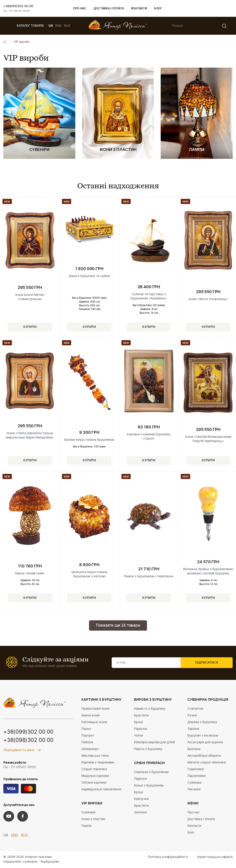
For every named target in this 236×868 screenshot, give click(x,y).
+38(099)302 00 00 (18, 6)
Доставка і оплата (109, 9)
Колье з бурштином (149, 786)
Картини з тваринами (98, 763)
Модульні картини (95, 776)
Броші (138, 723)
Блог (158, 9)
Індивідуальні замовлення (101, 790)
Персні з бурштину (148, 750)
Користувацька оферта (215, 857)
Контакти (139, 9)
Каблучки (141, 799)
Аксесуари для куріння (205, 743)
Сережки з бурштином (151, 773)
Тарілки (193, 729)
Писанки (194, 790)
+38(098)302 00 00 (28, 741)
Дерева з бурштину (202, 723)
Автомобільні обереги (204, 756)
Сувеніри (88, 813)
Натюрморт (90, 750)
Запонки (140, 813)
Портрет (88, 736)
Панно (86, 729)
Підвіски (140, 729)
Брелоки (194, 750)
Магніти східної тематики (207, 763)
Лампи (86, 826)
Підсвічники (197, 776)
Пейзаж (87, 743)
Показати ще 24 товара (118, 626)
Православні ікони (95, 709)
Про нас (80, 9)
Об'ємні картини (94, 783)
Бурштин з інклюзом (203, 736)
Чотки (138, 736)
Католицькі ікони (94, 723)
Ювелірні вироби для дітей (154, 743)
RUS (67, 26)
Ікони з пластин (93, 820)
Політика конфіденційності (168, 857)
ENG (59, 26)
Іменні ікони (90, 716)
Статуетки (195, 709)
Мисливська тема (95, 756)
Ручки (192, 716)
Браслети (141, 716)
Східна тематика (94, 770)
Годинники (196, 770)
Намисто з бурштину (150, 709)
